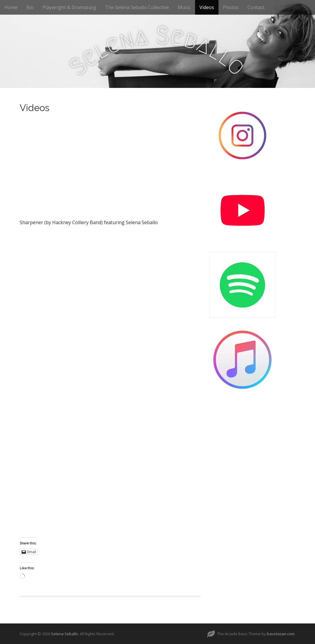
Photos (231, 7)
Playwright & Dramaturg (69, 7)
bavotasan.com (281, 634)
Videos (207, 7)
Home (11, 7)
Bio (30, 7)
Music (184, 7)
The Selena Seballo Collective (137, 7)
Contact (256, 7)
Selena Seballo (65, 634)
